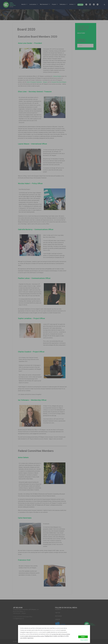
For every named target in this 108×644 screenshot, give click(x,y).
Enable (83, 637)
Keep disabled (84, 640)
